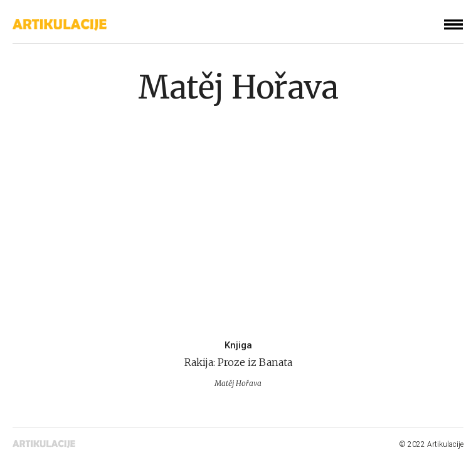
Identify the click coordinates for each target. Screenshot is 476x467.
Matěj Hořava (238, 88)
